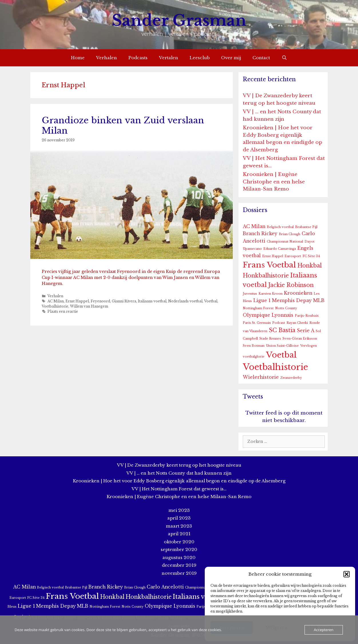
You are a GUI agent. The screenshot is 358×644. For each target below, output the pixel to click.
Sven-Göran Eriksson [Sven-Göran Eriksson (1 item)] (300, 339)
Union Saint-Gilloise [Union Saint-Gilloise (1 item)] (282, 346)
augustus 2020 (179, 557)
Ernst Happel (77, 301)
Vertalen (169, 58)
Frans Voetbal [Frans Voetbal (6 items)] (269, 265)
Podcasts (138, 58)
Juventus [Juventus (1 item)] (250, 294)
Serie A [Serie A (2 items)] (306, 331)
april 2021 (179, 534)
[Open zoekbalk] (284, 58)
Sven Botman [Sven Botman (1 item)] (254, 346)
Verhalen (107, 58)
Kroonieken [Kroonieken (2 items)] (298, 293)
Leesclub (200, 58)
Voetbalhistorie (55, 306)
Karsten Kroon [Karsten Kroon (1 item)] (271, 294)
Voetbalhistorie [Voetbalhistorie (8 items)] (275, 367)
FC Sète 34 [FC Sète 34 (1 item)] (311, 256)
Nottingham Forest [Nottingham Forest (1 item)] (258, 308)
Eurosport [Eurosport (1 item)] (293, 256)
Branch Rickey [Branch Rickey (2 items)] (260, 234)
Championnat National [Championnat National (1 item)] (285, 242)
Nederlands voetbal (185, 301)
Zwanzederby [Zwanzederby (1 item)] (291, 378)
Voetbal (211, 301)
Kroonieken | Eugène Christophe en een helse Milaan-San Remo (274, 182)
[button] (347, 574)
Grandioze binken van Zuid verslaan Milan (123, 125)
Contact (261, 58)
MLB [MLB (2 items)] (319, 301)
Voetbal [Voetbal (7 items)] (281, 355)
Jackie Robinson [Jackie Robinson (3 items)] (291, 285)
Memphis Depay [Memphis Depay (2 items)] (292, 301)
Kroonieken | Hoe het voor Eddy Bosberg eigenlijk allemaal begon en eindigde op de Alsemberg (179, 481)
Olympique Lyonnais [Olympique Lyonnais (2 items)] (268, 315)
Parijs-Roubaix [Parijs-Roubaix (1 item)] (307, 316)
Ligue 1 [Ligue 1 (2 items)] (262, 301)
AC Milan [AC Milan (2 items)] (254, 226)
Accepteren (324, 630)
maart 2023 (179, 526)
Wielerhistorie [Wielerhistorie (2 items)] (261, 377)
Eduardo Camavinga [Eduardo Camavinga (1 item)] (280, 249)
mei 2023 (179, 510)
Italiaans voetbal (152, 301)
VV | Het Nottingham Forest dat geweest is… (179, 489)
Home (78, 58)
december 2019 (179, 565)
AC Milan (56, 301)
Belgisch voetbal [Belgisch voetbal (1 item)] (280, 227)
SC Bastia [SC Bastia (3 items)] (282, 330)
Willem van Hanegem (89, 306)
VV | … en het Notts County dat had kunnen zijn (179, 473)
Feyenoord (100, 301)
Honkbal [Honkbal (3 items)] (310, 265)
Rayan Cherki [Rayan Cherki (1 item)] (297, 323)
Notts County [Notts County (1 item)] (286, 308)
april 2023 (179, 518)
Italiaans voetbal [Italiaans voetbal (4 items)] (199, 597)
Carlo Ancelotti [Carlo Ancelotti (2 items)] (165, 587)
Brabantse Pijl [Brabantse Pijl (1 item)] (306, 227)
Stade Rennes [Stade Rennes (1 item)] (270, 339)
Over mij (231, 58)
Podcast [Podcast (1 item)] (279, 323)
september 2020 (179, 549)
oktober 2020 (179, 542)
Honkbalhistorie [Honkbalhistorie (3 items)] (266, 276)
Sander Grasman (179, 20)
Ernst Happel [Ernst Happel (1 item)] (273, 256)
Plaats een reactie (63, 311)
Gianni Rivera (124, 301)
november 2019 (179, 573)
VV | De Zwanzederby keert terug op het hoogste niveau (179, 465)
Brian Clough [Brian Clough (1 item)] (290, 234)
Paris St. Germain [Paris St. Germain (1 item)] (257, 323)
